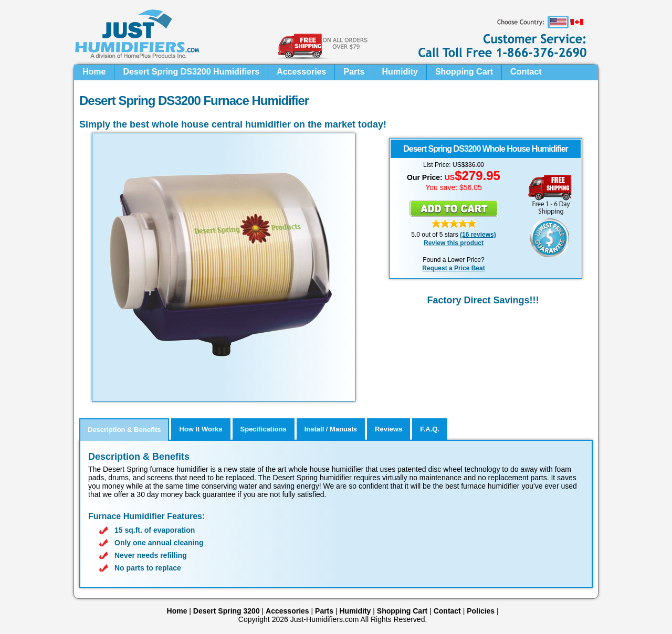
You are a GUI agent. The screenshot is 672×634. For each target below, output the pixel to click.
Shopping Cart (464, 72)
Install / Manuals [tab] (331, 429)
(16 (464, 235)
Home (94, 72)
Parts (354, 72)
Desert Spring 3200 (227, 611)
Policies (481, 611)
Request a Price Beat (453, 268)
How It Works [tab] (201, 429)
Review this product (454, 243)
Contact (526, 72)
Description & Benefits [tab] (124, 430)
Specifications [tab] (264, 429)
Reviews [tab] (388, 429)
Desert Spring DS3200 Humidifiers (191, 72)
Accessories (301, 72)
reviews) (482, 235)
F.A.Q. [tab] (430, 429)
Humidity (400, 72)
